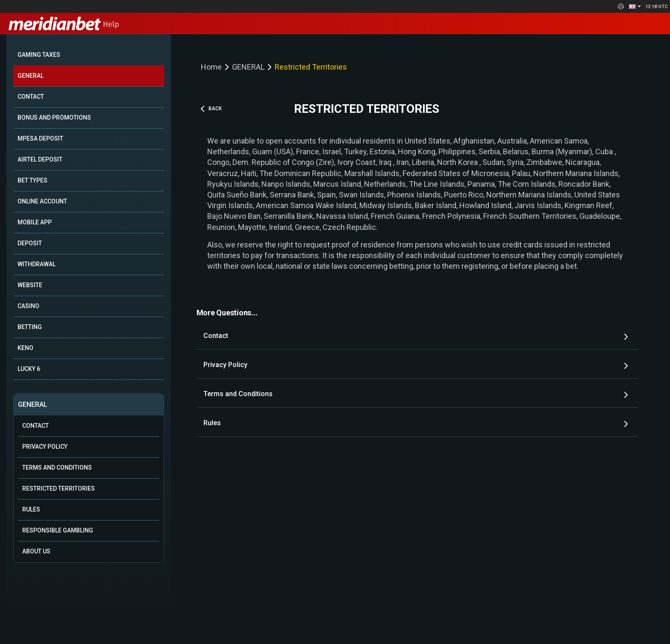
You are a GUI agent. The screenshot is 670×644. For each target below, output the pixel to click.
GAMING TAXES (39, 55)
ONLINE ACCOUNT (42, 201)
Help (64, 24)
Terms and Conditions (57, 468)
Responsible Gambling (58, 530)
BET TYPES (32, 180)
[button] (635, 6)
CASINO (28, 306)
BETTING (30, 327)
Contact (35, 426)
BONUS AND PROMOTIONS (54, 118)
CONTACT (31, 97)
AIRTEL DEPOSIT (40, 159)
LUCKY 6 (29, 369)
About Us (36, 551)
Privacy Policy (45, 447)
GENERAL (31, 76)
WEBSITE (30, 285)
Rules (31, 509)
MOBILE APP (35, 222)
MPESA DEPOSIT (40, 138)
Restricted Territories (59, 488)
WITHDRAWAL (37, 264)
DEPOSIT (30, 243)
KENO (25, 348)
